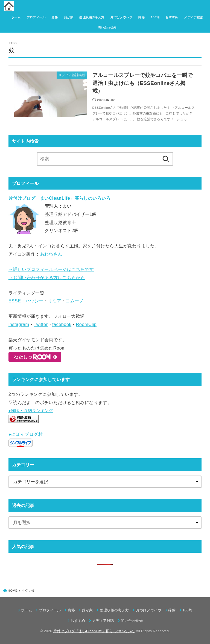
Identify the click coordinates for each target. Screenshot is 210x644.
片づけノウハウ (121, 17)
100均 (155, 17)
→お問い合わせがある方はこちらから (47, 277)
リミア (55, 301)
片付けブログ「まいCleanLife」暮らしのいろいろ (94, 631)
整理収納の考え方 (92, 17)
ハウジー (34, 301)
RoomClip (86, 324)
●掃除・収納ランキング (31, 411)
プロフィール (36, 17)
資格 (55, 17)
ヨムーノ (75, 301)
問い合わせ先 (107, 27)
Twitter (41, 324)
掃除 (142, 17)
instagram (19, 324)
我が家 (69, 17)
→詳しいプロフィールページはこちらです (51, 269)
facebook (62, 324)
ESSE (15, 301)
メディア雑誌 (193, 17)
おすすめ (172, 17)
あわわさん (51, 254)
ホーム (16, 17)
